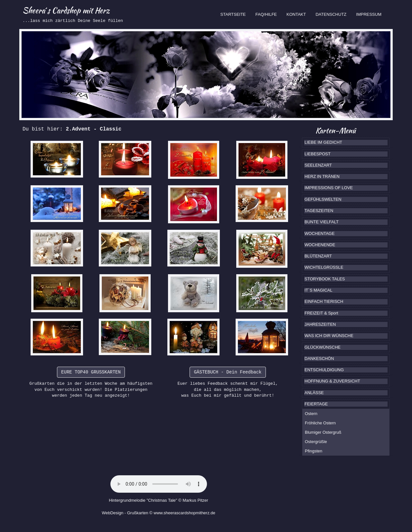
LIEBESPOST (318, 154)
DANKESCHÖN (319, 358)
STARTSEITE (236, 14)
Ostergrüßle (316, 442)
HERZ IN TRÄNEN (322, 176)
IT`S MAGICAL (318, 290)
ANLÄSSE (314, 393)
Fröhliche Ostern (320, 423)
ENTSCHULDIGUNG (324, 370)
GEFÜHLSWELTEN (323, 199)
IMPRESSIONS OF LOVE (329, 188)
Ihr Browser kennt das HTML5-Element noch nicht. (159, 484)
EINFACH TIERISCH (324, 301)
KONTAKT (296, 14)
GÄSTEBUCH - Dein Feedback (228, 372)
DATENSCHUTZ (331, 14)
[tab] (346, 142)
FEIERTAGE (316, 404)
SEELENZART (318, 165)
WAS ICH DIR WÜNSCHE (329, 336)
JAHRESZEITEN (320, 324)
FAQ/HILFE (266, 14)
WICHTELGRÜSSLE (324, 267)
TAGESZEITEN (319, 211)
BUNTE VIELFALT (322, 222)
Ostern (311, 414)
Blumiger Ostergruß (323, 432)
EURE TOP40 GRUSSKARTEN (91, 372)
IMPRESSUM (369, 14)
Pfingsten (314, 451)
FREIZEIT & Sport (321, 313)
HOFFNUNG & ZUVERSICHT (332, 381)
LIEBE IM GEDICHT (323, 142)
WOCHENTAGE (320, 233)
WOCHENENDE (320, 245)
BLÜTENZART (318, 256)
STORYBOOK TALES (325, 279)
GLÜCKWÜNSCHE (323, 347)
